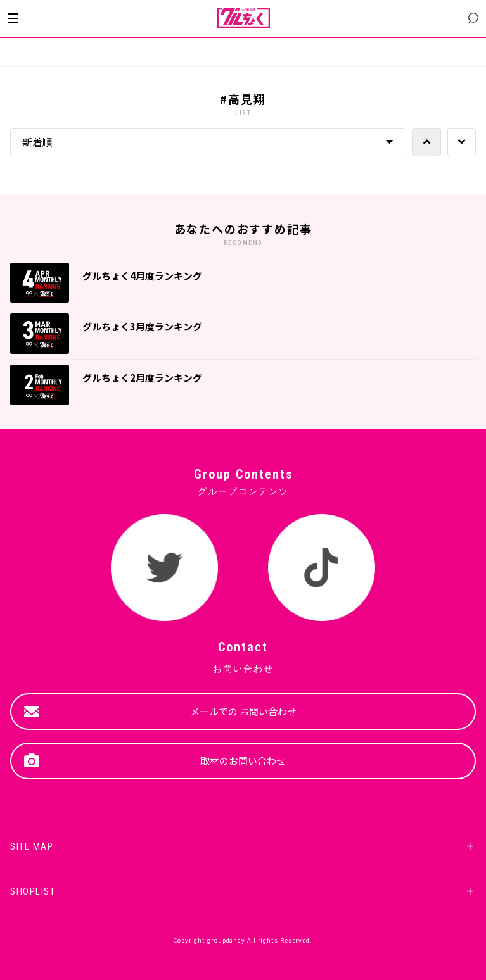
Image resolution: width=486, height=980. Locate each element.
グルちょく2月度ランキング (142, 378)
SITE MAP (32, 846)
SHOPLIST (33, 891)
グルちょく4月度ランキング (142, 276)
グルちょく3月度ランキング (142, 326)
